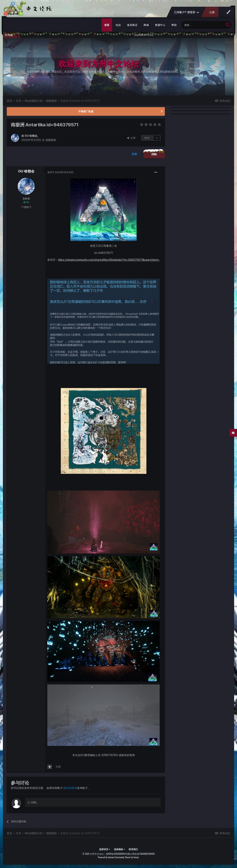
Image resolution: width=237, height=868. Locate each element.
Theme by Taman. (132, 857)
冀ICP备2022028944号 (117, 854)
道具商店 (132, 25)
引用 (58, 767)
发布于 (60, 172)
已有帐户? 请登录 (187, 12)
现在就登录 (70, 788)
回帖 (154, 154)
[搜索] (203, 25)
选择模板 (119, 849)
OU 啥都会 (31, 136)
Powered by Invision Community (111, 857)
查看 (107, 25)
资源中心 (160, 25)
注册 (212, 12)
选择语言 (105, 849)
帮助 (174, 25)
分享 (131, 138)
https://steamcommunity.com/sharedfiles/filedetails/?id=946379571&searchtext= (109, 260)
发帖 (134, 154)
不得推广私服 (86, 111)
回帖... (33, 802)
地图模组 (51, 140)
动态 (118, 25)
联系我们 (133, 849)
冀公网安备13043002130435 (141, 854)
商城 (146, 25)
